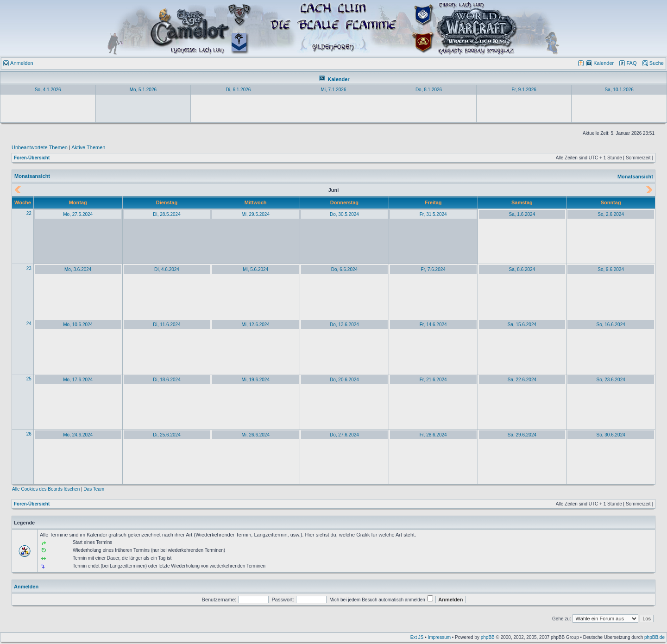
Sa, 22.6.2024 (522, 380)
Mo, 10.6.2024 (78, 325)
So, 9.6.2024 (611, 269)
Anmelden (26, 587)
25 (29, 379)
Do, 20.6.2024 (344, 380)
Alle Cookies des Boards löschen (46, 489)
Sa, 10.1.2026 (619, 90)
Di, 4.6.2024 (167, 269)
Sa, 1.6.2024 (522, 214)
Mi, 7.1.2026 (333, 90)
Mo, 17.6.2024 (78, 380)
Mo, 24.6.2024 (78, 435)
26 (29, 434)
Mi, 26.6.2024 (255, 435)
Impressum (439, 637)
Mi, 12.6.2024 (255, 325)
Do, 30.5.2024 (344, 214)
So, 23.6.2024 (610, 380)
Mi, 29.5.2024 (255, 214)
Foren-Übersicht (32, 158)
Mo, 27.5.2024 (78, 214)
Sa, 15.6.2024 (522, 325)
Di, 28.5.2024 (167, 214)
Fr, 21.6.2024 (433, 380)
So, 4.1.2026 (48, 90)
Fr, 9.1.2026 (524, 90)
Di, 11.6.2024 (167, 325)
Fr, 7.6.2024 (433, 269)
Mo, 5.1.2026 (143, 90)
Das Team (94, 489)
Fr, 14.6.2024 (433, 325)
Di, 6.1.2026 (238, 90)
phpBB (488, 637)
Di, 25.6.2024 (167, 435)
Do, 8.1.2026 (429, 90)
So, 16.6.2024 (610, 325)
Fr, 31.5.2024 (433, 214)
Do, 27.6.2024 (344, 435)
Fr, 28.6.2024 (433, 435)
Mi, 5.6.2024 (255, 269)
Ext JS (417, 637)
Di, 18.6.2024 (167, 380)
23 (29, 268)
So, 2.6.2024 (611, 214)
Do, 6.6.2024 (344, 269)
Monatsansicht (635, 177)
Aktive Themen (88, 147)
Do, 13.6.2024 (344, 325)
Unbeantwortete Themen (40, 147)
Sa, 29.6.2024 (522, 435)
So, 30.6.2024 (610, 435)
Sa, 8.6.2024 (522, 269)
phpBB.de (654, 637)
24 (29, 324)
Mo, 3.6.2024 (78, 269)
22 (29, 213)
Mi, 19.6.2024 (255, 380)
